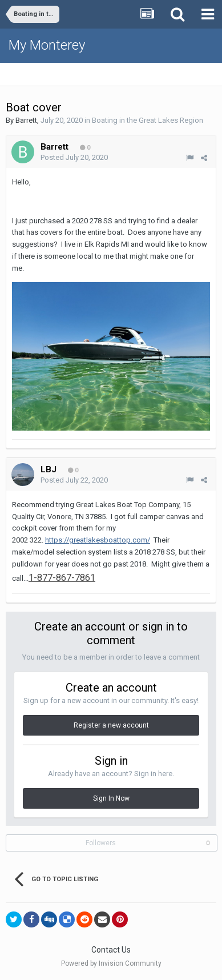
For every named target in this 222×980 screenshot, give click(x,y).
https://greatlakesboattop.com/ (98, 540)
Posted (74, 157)
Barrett (26, 120)
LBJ (49, 469)
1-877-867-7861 (62, 578)
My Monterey (47, 45)
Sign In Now (111, 798)
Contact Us (111, 950)
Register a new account (111, 725)
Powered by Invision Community (111, 963)
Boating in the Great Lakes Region (148, 120)
